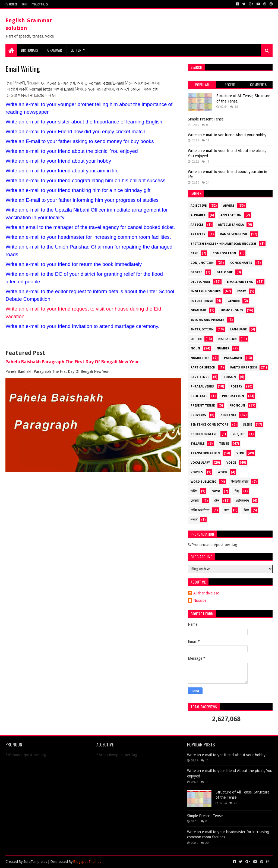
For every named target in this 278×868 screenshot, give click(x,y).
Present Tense (203, 406)
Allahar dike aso (206, 593)
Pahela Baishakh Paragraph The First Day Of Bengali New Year (72, 362)
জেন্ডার (195, 501)
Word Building (204, 482)
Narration (228, 339)
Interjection (202, 329)
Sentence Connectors (209, 425)
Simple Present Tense (206, 119)
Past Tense (200, 377)
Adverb (229, 206)
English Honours (206, 291)
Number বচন (200, 358)
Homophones (232, 310)
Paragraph (233, 358)
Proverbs (198, 415)
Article (197, 225)
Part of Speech (203, 368)
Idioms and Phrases (208, 320)
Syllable (198, 444)
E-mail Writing (240, 282)
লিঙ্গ (246, 510)
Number (223, 348)
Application (231, 215)
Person (230, 377)
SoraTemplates (35, 862)
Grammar (55, 50)
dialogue (225, 272)
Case (194, 253)
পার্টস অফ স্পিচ (200, 510)
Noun (195, 348)
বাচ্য (227, 510)
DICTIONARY (30, 50)
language (238, 329)
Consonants (241, 263)
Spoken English (204, 434)
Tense (224, 444)
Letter (76, 50)
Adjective (199, 206)
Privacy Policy (40, 4)
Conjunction (202, 263)
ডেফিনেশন (242, 501)
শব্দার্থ (194, 520)
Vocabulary (200, 463)
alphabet (198, 215)
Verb (240, 453)
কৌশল (216, 491)
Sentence (229, 415)
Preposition (233, 396)
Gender (234, 301)
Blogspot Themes (87, 862)
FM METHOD (11, 4)
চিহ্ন (237, 491)
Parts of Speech (244, 368)
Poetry (236, 387)
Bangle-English (234, 234)
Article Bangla (231, 225)
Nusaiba (200, 600)
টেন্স (217, 501)
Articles (198, 234)
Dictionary (200, 282)
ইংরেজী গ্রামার (240, 482)
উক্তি (194, 491)
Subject (239, 434)
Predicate (199, 396)
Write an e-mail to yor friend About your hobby (227, 135)
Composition (224, 253)
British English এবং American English (223, 244)
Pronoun (237, 406)
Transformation (205, 453)
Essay (242, 291)
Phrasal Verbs (202, 387)
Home (24, 4)
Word (222, 472)
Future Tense (202, 301)
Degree (196, 272)
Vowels (197, 472)
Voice (231, 463)
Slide (247, 425)
